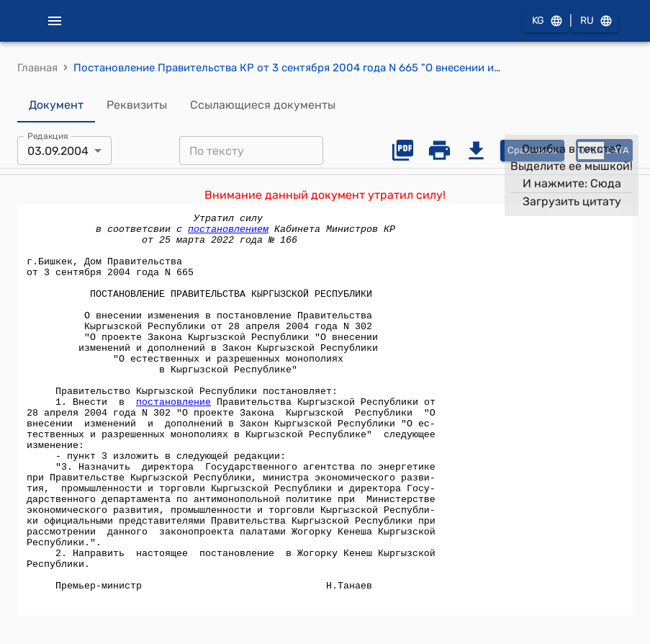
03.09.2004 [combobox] (58, 151)
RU (595, 21)
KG (546, 21)
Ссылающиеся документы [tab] (263, 105)
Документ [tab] (56, 105)
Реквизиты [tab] (137, 105)
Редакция (48, 136)
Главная (37, 68)
